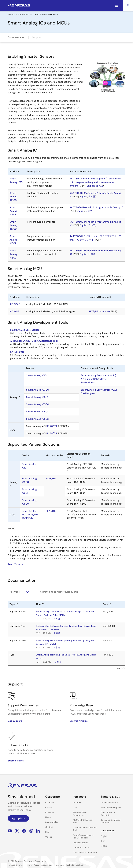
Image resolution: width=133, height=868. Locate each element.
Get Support (15, 721)
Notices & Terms (16, 865)
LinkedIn (38, 831)
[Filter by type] (19, 592)
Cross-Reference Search (85, 852)
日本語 (99, 186)
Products (12, 14)
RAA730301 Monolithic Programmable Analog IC (96, 207)
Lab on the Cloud (81, 848)
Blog (47, 832)
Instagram (31, 831)
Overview (50, 803)
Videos (49, 837)
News (48, 817)
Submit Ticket (16, 761)
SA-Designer (17, 352)
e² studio (77, 803)
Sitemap (60, 865)
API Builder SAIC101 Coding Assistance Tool (34, 341)
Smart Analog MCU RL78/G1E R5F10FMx (30, 515)
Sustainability (52, 822)
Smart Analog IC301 (13, 211)
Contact (49, 827)
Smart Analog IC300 (13, 197)
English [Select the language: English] (104, 836)
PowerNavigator (81, 843)
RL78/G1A (51, 479)
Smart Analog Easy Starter (25, 330)
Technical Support (109, 803)
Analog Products (25, 14)
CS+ (75, 807)
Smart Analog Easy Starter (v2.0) (99, 390)
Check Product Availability (108, 814)
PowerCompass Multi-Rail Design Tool (84, 836)
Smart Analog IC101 (37, 375)
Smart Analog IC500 (13, 225)
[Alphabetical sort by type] (14, 604)
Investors (50, 812)
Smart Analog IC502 (13, 254)
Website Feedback (75, 865)
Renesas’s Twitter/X (17, 831)
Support (37, 37)
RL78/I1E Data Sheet (100, 311)
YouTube (10, 831)
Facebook (24, 831)
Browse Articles (79, 721)
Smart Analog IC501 (13, 240)
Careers (49, 807)
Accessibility (47, 865)
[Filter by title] (80, 592)
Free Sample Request (111, 807)
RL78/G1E (15, 304)
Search (128, 5)
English (91, 186)
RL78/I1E (14, 311)
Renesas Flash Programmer (80, 814)
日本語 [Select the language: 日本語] (104, 846)
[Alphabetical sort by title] (40, 604)
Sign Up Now (18, 818)
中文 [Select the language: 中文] (103, 841)
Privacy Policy (32, 865)
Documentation (16, 37)
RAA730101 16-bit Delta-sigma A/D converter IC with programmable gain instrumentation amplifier (96, 182)
